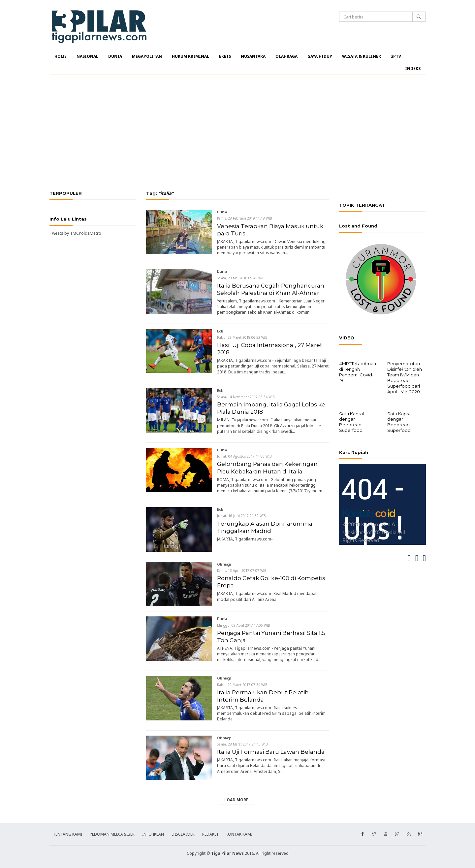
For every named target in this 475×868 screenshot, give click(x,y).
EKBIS (225, 56)
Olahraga (224, 564)
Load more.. (238, 800)
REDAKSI (210, 834)
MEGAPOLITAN (147, 56)
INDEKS (413, 69)
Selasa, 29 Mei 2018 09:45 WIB (241, 278)
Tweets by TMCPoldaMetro (75, 233)
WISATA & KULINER (362, 56)
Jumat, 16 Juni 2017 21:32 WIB (241, 516)
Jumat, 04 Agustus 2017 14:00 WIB (244, 456)
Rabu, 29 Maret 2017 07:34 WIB (242, 685)
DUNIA (115, 56)
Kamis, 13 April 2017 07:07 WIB (242, 571)
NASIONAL (87, 56)
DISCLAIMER (183, 834)
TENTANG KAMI (67, 834)
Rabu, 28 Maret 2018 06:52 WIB (242, 337)
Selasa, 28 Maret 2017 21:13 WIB (242, 744)
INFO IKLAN (153, 834)
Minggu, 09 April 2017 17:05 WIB (244, 625)
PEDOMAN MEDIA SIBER (112, 834)
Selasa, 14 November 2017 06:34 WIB (246, 397)
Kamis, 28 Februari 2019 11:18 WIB (245, 218)
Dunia (222, 212)
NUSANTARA (253, 56)
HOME (61, 56)
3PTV (396, 56)
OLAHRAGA (286, 56)
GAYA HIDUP (320, 56)
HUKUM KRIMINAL (190, 56)
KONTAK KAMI (239, 834)
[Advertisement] (237, 133)
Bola (220, 331)
